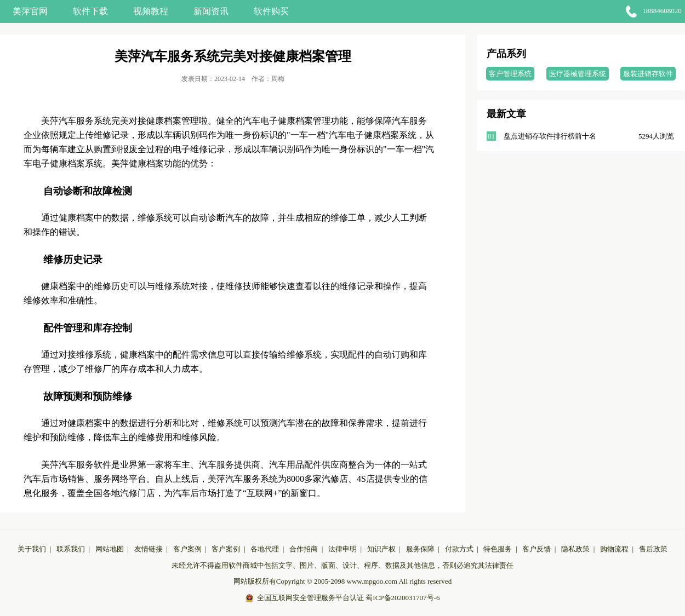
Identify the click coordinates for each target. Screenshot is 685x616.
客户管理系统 (510, 74)
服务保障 (420, 549)
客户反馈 (536, 549)
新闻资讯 (211, 11)
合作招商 (304, 549)
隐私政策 (575, 549)
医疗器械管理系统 (578, 74)
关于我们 (32, 549)
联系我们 (71, 549)
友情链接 (149, 549)
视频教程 (151, 11)
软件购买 (271, 11)
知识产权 (381, 549)
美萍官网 (30, 11)
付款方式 (459, 549)
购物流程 (614, 549)
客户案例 (187, 549)
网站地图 (110, 549)
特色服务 (498, 549)
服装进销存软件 (648, 74)
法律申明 (342, 549)
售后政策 (653, 549)
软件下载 (90, 11)
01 (491, 136)
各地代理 (265, 549)
